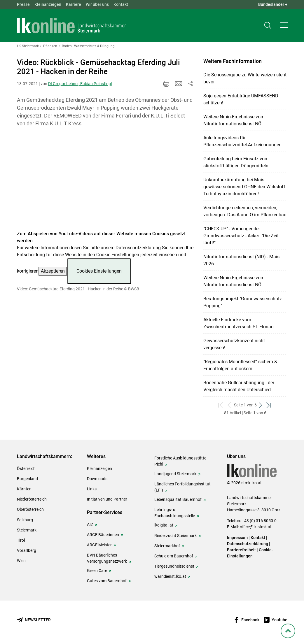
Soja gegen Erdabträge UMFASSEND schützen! (241, 99)
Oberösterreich (30, 509)
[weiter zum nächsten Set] (261, 405)
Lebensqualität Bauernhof (178, 499)
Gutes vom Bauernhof (107, 581)
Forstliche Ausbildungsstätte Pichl (180, 461)
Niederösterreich (32, 499)
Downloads (97, 479)
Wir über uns (97, 4)
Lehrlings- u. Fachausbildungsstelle (175, 513)
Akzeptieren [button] (53, 271)
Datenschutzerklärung (138, 248)
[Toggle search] (268, 25)
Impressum (237, 538)
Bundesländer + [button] (273, 4)
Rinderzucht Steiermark (175, 536)
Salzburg (25, 520)
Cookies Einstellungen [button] (99, 271)
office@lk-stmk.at (256, 527)
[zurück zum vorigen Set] (230, 405)
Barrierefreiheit (241, 550)
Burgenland (27, 479)
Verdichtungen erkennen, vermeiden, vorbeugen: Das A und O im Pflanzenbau (245, 211)
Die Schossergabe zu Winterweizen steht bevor (245, 78)
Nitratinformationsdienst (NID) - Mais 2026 (241, 260)
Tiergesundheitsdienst (174, 566)
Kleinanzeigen (48, 4)
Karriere (74, 4)
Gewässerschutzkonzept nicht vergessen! (234, 344)
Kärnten (24, 489)
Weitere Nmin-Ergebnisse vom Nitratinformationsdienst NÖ (234, 120)
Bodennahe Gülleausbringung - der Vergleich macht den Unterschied (239, 386)
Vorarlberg (27, 550)
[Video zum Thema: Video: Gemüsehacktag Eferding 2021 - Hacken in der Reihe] (105, 182)
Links (92, 489)
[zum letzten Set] (269, 405)
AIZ (90, 524)
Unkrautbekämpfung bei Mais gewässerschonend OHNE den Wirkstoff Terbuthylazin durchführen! (244, 187)
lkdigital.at (164, 525)
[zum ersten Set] (221, 405)
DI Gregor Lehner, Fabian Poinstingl (80, 84)
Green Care (97, 571)
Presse (23, 4)
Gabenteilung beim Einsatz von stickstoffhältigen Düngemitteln (236, 162)
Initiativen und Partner (107, 499)
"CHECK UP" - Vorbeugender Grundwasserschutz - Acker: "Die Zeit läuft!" (241, 236)
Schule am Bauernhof (174, 556)
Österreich (26, 468)
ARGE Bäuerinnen (103, 535)
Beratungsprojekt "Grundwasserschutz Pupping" (243, 302)
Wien (21, 561)
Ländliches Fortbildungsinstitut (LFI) (182, 487)
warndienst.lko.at (170, 576)
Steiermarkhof (167, 546)
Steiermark (27, 530)
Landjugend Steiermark (175, 474)
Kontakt (121, 4)
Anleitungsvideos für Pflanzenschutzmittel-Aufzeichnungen (242, 141)
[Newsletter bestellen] (34, 620)
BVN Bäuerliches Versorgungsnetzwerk (107, 558)
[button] (284, 25)
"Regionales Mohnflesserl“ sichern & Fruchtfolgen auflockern (240, 365)
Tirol (21, 540)
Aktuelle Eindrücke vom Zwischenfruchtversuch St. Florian (239, 323)
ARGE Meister (99, 545)
